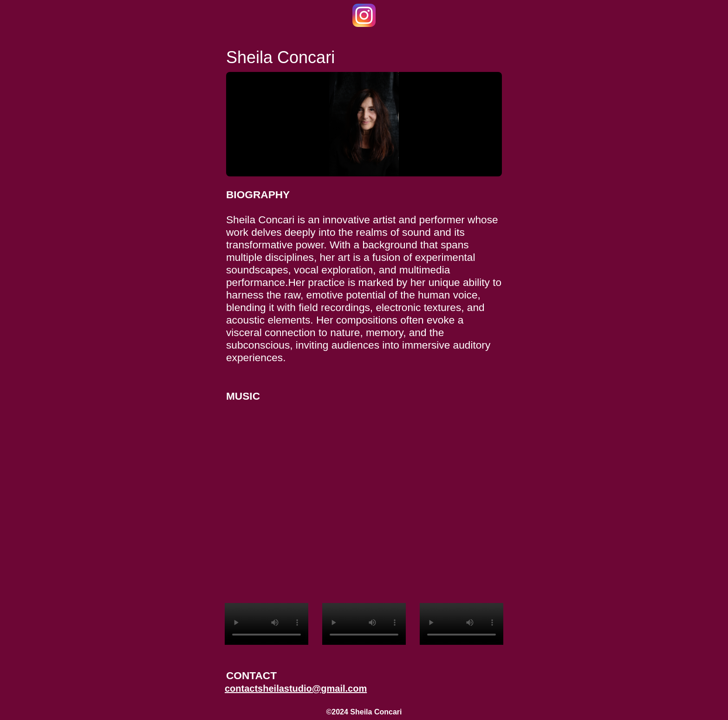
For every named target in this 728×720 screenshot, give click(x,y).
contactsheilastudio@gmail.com (296, 688)
